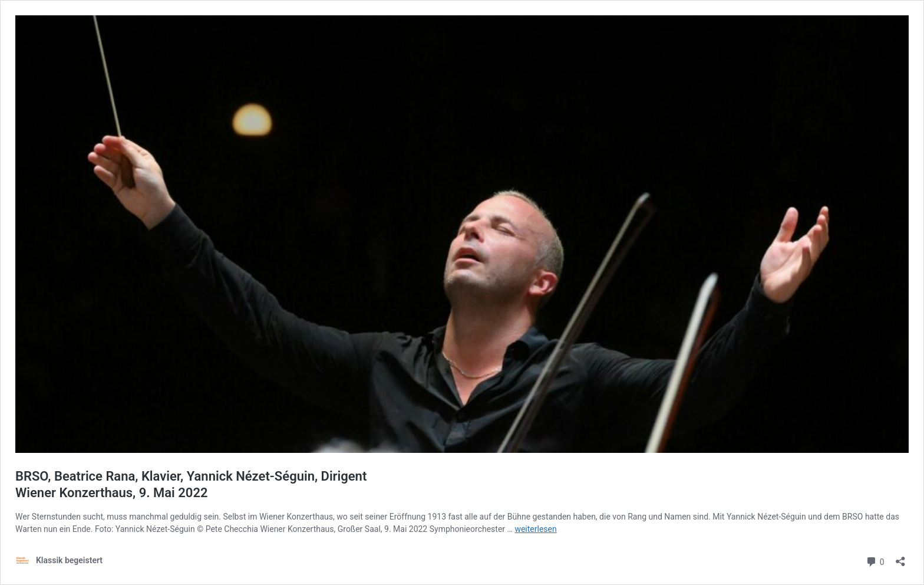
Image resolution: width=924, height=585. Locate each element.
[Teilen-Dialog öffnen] (900, 558)
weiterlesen (535, 529)
